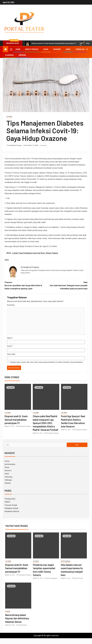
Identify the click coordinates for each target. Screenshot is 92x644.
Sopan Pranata (78, 578)
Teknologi (80, 49)
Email (10, 346)
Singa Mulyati (23, 625)
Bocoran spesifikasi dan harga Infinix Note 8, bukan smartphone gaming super (25, 285)
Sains (68, 49)
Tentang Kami (10, 499)
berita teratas (32, 49)
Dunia (46, 49)
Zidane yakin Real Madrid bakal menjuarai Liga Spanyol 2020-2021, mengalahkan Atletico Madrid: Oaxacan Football (45, 423)
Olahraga (9, 55)
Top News (9, 117)
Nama (10, 338)
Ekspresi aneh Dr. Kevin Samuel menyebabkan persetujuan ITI (51, 43)
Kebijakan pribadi (11, 508)
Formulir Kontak (11, 505)
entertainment (66, 561)
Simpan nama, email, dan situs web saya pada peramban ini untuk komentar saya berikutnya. (46, 362)
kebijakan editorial (12, 511)
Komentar (11, 305)
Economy (36, 561)
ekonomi (57, 49)
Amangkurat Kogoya (15, 145)
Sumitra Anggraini (52, 578)
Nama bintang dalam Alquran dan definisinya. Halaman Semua (17, 618)
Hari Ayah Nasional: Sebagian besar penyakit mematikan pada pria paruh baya (67, 285)
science (8, 611)
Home (18, 49)
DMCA (7, 502)
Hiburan (22, 55)
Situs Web (11, 354)
